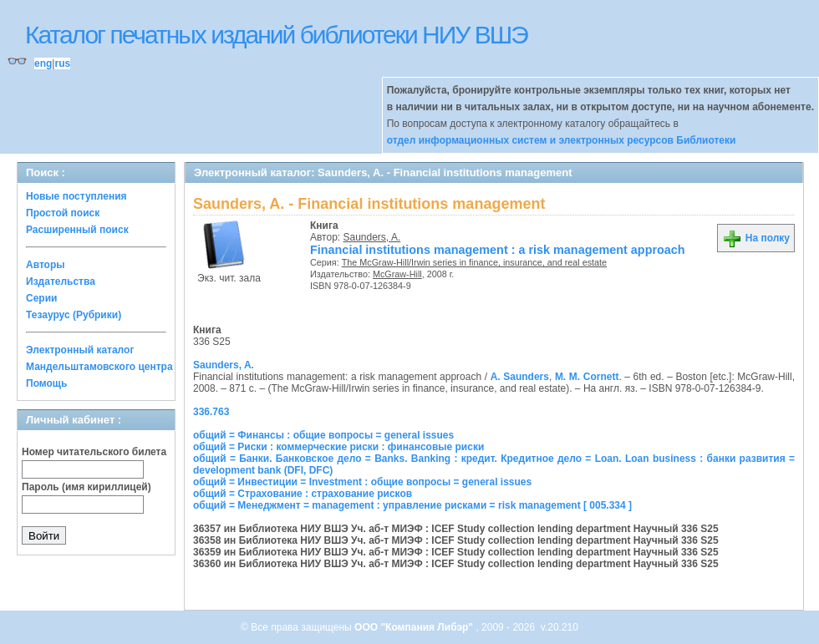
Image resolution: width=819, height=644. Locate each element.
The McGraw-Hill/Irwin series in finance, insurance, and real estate (474, 262)
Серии (41, 298)
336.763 (211, 412)
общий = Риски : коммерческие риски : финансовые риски (338, 447)
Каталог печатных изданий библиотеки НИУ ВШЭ (276, 35)
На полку (756, 238)
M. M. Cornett (587, 377)
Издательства (61, 281)
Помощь (46, 383)
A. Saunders (520, 377)
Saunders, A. (372, 237)
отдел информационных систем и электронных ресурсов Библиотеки (562, 140)
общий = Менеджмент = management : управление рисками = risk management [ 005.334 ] (412, 505)
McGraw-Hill (397, 274)
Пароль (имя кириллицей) (86, 487)
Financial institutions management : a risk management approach (498, 250)
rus (62, 63)
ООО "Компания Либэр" (415, 627)
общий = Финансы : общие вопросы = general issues (323, 435)
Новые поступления (76, 196)
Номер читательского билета (94, 452)
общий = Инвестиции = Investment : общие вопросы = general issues (362, 482)
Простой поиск (63, 213)
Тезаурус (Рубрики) (74, 315)
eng (43, 63)
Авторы (46, 265)
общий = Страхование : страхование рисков (303, 494)
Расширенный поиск (77, 230)
